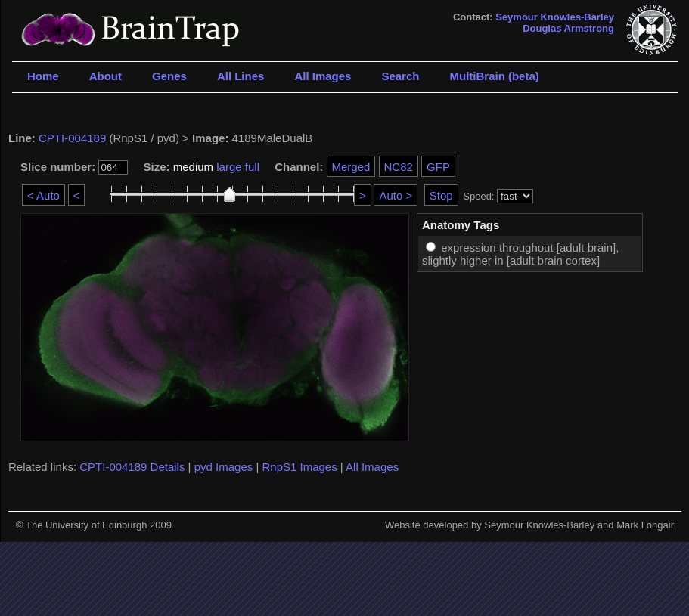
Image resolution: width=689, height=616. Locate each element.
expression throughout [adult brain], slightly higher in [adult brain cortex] (520, 254)
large (229, 167)
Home (43, 76)
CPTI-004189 (72, 138)
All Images (323, 76)
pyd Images (224, 467)
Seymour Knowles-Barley (555, 17)
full (252, 167)
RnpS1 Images (299, 467)
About (106, 76)
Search (400, 76)
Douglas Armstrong (568, 28)
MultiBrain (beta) (494, 76)
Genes (169, 76)
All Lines (241, 76)
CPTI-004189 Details (132, 467)
